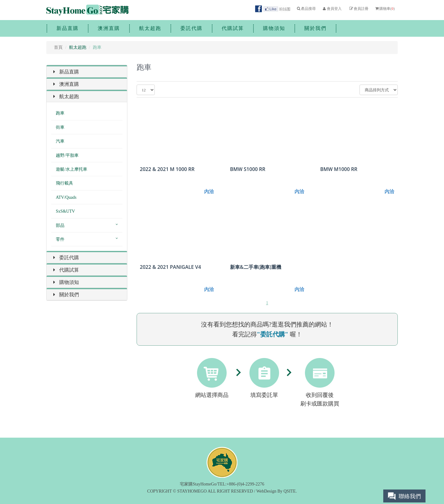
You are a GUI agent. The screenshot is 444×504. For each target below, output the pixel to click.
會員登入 (332, 9)
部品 (60, 225)
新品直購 (68, 28)
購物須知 (274, 28)
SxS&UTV (65, 211)
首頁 (58, 47)
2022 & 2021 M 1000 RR (167, 169)
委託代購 (191, 28)
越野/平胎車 (67, 155)
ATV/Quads (66, 197)
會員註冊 (358, 9)
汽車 (60, 141)
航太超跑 (150, 28)
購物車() (385, 9)
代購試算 (233, 28)
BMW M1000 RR (339, 169)
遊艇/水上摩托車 (72, 169)
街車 (60, 127)
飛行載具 (64, 183)
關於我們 (315, 28)
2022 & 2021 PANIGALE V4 (171, 267)
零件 (60, 239)
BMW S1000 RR (248, 169)
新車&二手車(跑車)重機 (256, 267)
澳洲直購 (109, 28)
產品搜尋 (306, 9)
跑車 (60, 113)
